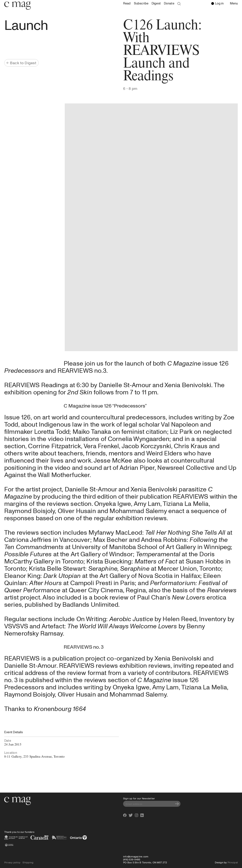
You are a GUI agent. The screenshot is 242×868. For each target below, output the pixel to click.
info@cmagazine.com (136, 856)
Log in (217, 3)
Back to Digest (21, 63)
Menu (235, 4)
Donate (169, 3)
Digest (156, 3)
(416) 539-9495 (132, 859)
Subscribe (141, 3)
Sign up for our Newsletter (139, 798)
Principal (233, 862)
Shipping (28, 862)
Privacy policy (12, 862)
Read (127, 3)
